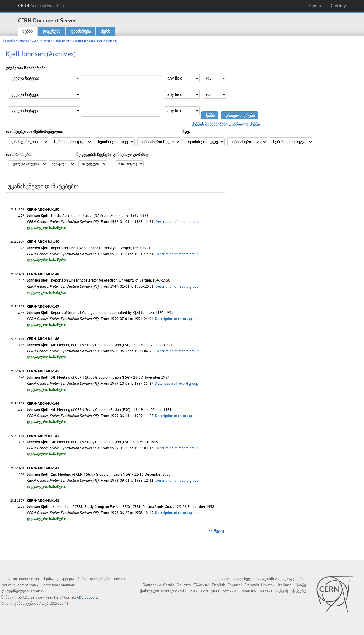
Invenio (37, 591)
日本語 (300, 585)
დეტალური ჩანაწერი (47, 228)
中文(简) (282, 591)
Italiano (285, 585)
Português (210, 591)
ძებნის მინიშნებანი (210, 124)
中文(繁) (299, 591)
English (219, 585)
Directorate (79, 41)
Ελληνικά (201, 585)
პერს (105, 31)
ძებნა (28, 31)
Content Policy (27, 585)
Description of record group (177, 222)
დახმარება (81, 31)
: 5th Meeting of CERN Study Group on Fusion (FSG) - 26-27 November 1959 (98, 377)
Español (235, 585)
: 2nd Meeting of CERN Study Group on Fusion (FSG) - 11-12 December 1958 (99, 474)
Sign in (315, 6)
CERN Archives (41, 41)
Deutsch (184, 585)
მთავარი (9, 41)
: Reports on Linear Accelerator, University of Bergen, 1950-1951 (89, 248)
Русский (229, 591)
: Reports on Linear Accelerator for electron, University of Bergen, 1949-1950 (99, 280)
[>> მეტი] (216, 531)
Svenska (265, 591)
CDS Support (87, 597)
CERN (42, 6)
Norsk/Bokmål (174, 591)
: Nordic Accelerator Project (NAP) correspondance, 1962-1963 (88, 216)
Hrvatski (268, 585)
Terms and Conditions (59, 585)
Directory (338, 6)
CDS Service (32, 597)
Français (252, 585)
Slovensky (247, 591)
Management (61, 41)
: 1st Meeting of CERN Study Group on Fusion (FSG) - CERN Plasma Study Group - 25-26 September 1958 (121, 507)
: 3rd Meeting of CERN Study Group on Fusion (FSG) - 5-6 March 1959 (93, 442)
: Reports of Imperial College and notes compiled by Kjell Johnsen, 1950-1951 (100, 313)
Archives (23, 41)
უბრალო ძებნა (246, 124)
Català (169, 585)
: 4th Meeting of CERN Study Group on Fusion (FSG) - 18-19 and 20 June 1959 (99, 410)
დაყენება (52, 31)
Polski (194, 591)
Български (152, 585)
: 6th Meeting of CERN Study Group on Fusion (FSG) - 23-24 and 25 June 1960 (99, 345)
